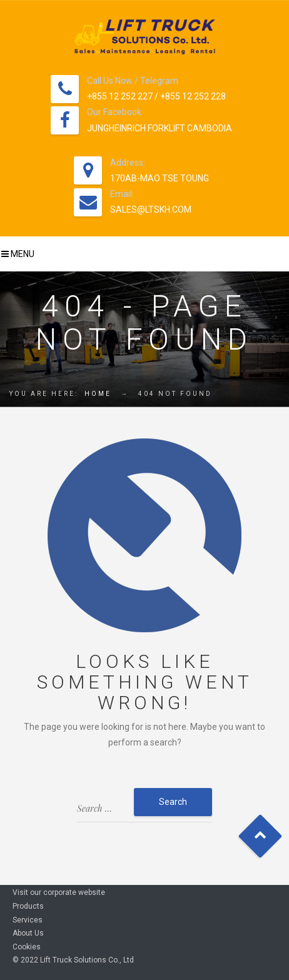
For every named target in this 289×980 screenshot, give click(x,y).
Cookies (27, 947)
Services (28, 920)
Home (98, 394)
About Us (28, 933)
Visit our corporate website (59, 892)
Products (28, 906)
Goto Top (260, 836)
